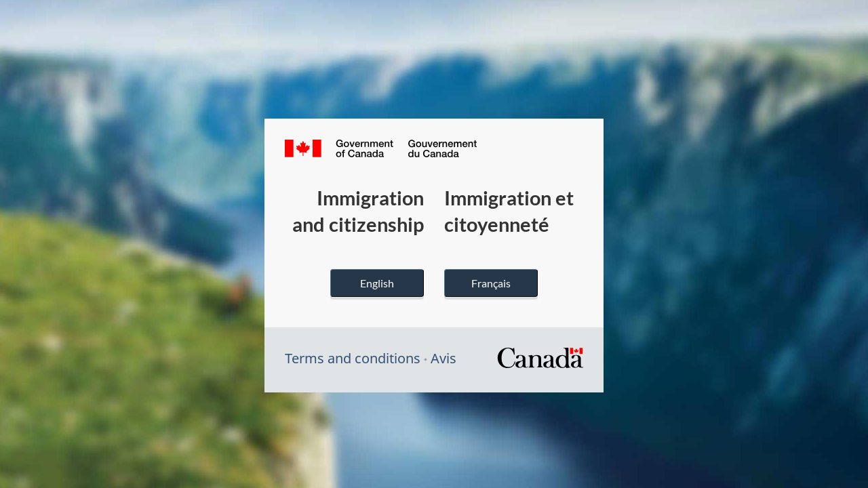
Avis (443, 358)
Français (491, 283)
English (377, 283)
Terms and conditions (353, 358)
